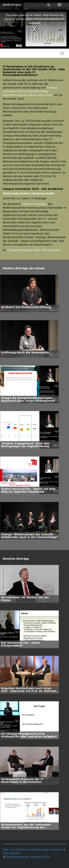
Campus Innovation (34, 204)
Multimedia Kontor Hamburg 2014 (28, 857)
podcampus (12, 5)
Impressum (56, 850)
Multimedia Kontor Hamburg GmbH (29, 194)
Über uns (9, 850)
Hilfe (6, 853)
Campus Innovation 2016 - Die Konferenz (34, 250)
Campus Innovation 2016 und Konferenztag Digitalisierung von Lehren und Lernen (30, 91)
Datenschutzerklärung (32, 850)
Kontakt (16, 853)
